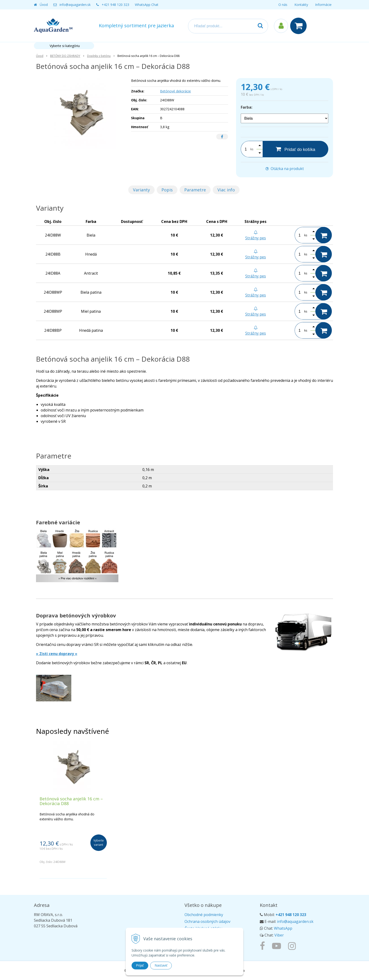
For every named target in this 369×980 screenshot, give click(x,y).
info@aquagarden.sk (75, 5)
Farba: (247, 107)
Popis (167, 190)
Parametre (195, 190)
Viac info (226, 190)
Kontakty (301, 5)
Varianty (141, 190)
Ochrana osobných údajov (207, 921)
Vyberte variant (99, 843)
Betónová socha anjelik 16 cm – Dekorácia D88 (71, 801)
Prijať (140, 965)
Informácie (323, 5)
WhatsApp (283, 928)
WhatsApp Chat (147, 5)
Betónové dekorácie (175, 91)
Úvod (44, 5)
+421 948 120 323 (115, 5)
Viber (279, 935)
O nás (283, 5)
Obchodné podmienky (204, 915)
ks (252, 149)
